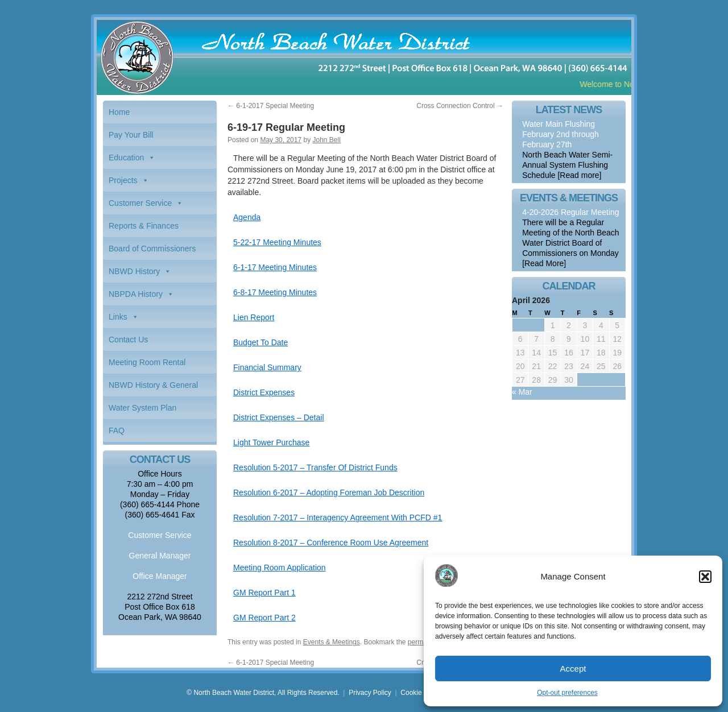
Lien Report (254, 317)
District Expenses (264, 392)
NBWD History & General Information (153, 388)
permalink (423, 642)
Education (126, 158)
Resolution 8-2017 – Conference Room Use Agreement (331, 543)
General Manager (160, 556)
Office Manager (160, 576)
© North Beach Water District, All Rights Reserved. (263, 693)
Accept (573, 668)
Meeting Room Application (280, 568)
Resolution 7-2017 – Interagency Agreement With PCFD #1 (338, 518)
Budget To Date (260, 342)
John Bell (326, 140)
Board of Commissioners (152, 249)
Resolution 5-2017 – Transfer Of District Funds (315, 467)
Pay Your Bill (131, 135)
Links (118, 317)
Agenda (247, 217)
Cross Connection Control (460, 106)
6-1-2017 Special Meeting (271, 106)
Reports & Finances (144, 226)
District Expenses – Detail (279, 417)
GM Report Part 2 (264, 618)
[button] (705, 577)
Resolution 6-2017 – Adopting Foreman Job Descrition (329, 492)
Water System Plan (142, 408)
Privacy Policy (370, 693)
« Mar (522, 392)
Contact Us (128, 340)
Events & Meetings (332, 642)
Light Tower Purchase (271, 442)
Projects (123, 180)
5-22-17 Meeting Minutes (277, 242)
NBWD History (134, 271)
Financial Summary (267, 367)
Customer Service (140, 203)
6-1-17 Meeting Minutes (275, 267)
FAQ (117, 430)
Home (119, 112)
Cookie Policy (421, 693)
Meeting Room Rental (147, 362)
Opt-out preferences (567, 693)
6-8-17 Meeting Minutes (275, 292)
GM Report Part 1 (264, 593)
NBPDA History (136, 294)
